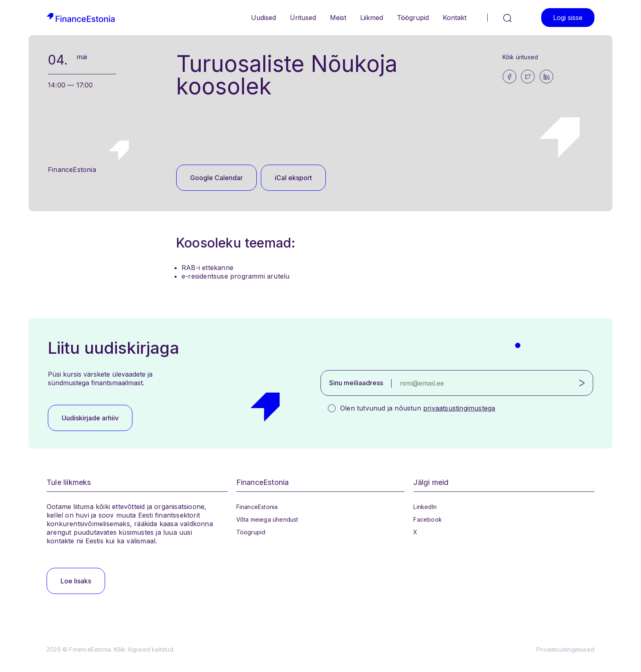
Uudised (263, 18)
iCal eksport (293, 178)
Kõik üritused (520, 57)
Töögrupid (413, 18)
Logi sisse (568, 18)
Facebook (428, 519)
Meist (338, 18)
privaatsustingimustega (459, 408)
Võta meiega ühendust (267, 519)
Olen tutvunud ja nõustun (418, 408)
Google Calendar (216, 178)
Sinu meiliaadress (356, 383)
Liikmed (372, 18)
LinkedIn (425, 507)
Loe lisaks (76, 581)
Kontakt (455, 18)
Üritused (303, 18)
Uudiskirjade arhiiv (90, 418)
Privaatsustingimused (565, 649)
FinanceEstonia (257, 507)
